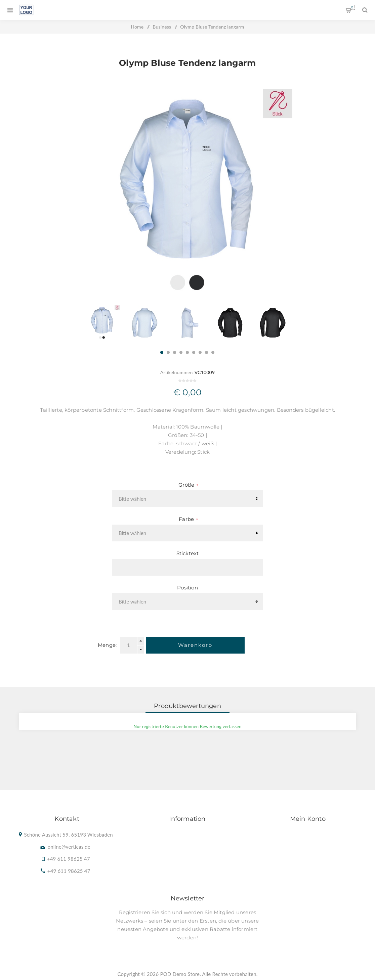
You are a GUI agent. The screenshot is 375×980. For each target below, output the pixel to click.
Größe (187, 485)
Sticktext (188, 553)
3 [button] (175, 352)
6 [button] (194, 352)
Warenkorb (352, 7)
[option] (102, 323)
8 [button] (206, 352)
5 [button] (187, 352)
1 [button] (162, 352)
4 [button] (181, 352)
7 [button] (200, 352)
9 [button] (213, 352)
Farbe (187, 519)
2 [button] (168, 352)
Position (187, 588)
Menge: (107, 645)
